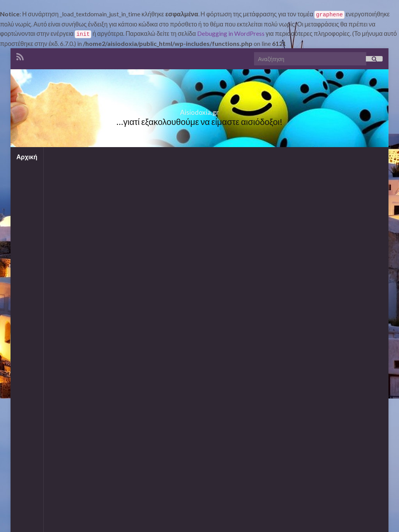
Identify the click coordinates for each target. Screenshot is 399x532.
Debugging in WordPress (231, 33)
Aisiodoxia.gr (199, 116)
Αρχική (27, 157)
